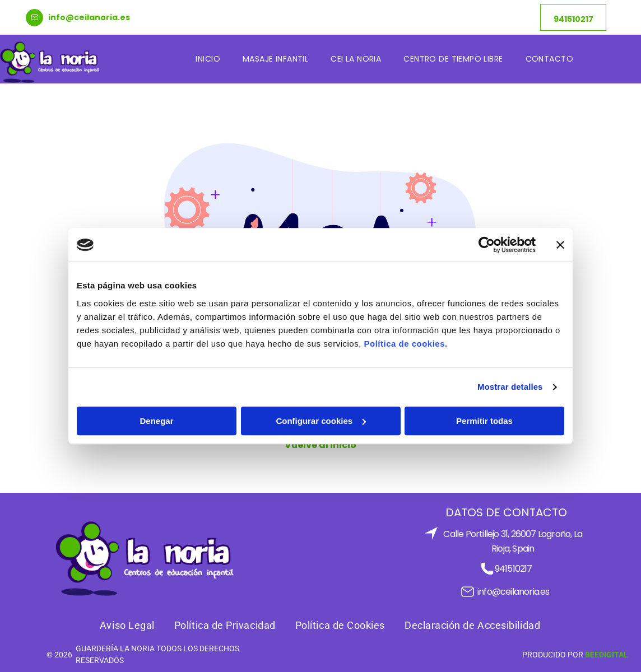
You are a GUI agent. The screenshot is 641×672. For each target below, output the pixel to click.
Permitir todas (484, 421)
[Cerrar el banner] (560, 245)
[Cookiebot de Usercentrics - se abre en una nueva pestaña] (487, 245)
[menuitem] (208, 59)
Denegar (156, 421)
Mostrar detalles (510, 387)
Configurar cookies (321, 421)
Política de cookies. (405, 344)
